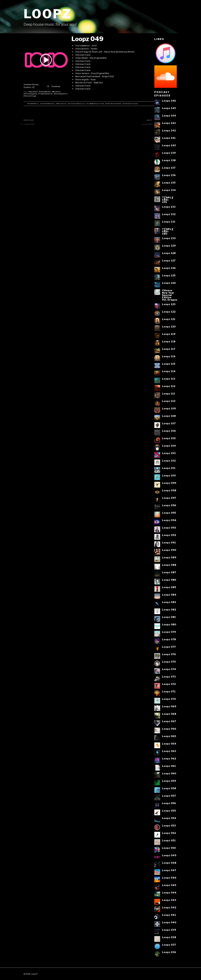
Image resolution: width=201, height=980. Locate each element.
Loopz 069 (169, 706)
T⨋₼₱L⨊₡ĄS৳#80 (168, 231)
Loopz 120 (169, 327)
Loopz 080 (169, 624)
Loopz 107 (169, 423)
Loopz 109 (169, 408)
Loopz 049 (169, 855)
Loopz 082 (169, 610)
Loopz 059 (169, 781)
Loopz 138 (169, 160)
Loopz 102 (169, 461)
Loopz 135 (169, 183)
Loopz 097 (169, 498)
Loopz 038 (169, 937)
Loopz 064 (169, 744)
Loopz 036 (169, 952)
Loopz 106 (169, 431)
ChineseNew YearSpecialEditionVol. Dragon (170, 295)
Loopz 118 (169, 341)
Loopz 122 (169, 312)
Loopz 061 (169, 766)
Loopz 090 (169, 550)
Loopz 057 (169, 796)
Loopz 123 (169, 304)
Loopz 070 (169, 699)
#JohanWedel (45, 92)
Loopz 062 (169, 758)
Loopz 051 (169, 840)
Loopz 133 (169, 207)
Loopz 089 (169, 557)
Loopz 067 (169, 721)
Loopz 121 (169, 319)
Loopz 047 (169, 870)
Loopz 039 (169, 930)
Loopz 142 (169, 130)
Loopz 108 (169, 416)
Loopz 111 (169, 394)
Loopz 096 (169, 505)
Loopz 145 (169, 108)
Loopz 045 (169, 885)
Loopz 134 (169, 190)
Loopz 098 (169, 490)
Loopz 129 (169, 246)
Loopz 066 (169, 729)
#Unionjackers (61, 94)
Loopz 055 (169, 811)
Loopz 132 (169, 214)
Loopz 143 (169, 123)
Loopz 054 (169, 818)
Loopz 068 (169, 714)
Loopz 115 (169, 364)
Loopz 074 (169, 669)
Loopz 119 (169, 334)
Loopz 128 (169, 253)
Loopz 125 (169, 275)
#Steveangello (30, 94)
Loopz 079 (169, 632)
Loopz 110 (169, 401)
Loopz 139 (169, 153)
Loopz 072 (169, 684)
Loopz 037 (169, 945)
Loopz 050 (169, 848)
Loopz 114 (169, 371)
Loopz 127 (169, 261)
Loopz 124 (169, 283)
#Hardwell (33, 92)
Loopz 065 (169, 736)
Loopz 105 (169, 438)
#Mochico (56, 92)
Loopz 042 (169, 907)
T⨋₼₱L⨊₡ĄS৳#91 (168, 200)
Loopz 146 (169, 101)
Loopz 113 (169, 379)
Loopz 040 (169, 922)
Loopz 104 (169, 446)
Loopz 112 (169, 386)
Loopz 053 (169, 826)
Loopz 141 (169, 138)
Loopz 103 (169, 453)
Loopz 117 (169, 349)
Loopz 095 (169, 513)
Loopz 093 (169, 528)
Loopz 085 (169, 587)
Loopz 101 (169, 468)
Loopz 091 (169, 543)
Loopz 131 (169, 222)
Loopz (48, 14)
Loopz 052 (169, 833)
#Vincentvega (30, 96)
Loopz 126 (169, 268)
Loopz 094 (169, 520)
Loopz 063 (169, 751)
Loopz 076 (169, 654)
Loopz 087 (169, 572)
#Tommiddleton (46, 94)
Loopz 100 (169, 475)
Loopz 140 (169, 145)
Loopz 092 (169, 535)
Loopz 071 (169, 691)
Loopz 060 (169, 773)
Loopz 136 (169, 175)
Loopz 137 (169, 168)
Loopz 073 (169, 677)
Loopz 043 (169, 900)
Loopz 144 (169, 116)
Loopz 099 (169, 483)
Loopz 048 (169, 863)
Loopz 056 (169, 803)
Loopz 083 (169, 602)
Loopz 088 (169, 565)
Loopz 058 (169, 788)
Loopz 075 (169, 662)
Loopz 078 (169, 639)
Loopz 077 (169, 647)
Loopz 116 (169, 356)
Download (53, 86)
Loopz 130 (169, 238)
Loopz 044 (169, 893)
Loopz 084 (169, 595)
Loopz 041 (169, 915)
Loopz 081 (169, 617)
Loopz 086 (169, 580)
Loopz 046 (169, 878)
